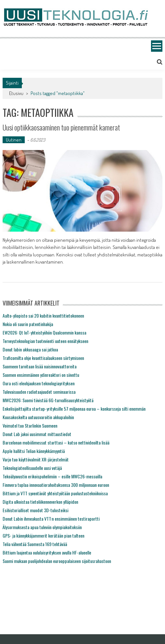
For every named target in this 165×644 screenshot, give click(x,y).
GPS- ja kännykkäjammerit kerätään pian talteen (43, 535)
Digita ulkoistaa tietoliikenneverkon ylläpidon (40, 502)
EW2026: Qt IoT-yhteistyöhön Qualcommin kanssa (44, 332)
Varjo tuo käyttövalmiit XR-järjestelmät (36, 459)
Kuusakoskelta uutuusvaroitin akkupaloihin (38, 417)
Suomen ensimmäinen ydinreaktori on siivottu (41, 375)
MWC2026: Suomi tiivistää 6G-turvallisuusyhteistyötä (48, 400)
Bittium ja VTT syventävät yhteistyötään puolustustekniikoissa (55, 493)
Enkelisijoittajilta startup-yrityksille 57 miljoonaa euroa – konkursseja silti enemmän (74, 409)
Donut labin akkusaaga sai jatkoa (30, 349)
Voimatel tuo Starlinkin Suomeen (30, 425)
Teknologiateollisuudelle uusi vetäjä (32, 468)
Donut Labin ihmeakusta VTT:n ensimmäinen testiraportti (51, 519)
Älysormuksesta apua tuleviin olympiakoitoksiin (42, 527)
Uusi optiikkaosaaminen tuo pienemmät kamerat (61, 127)
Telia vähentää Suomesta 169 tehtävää (35, 544)
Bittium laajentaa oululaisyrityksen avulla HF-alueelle (47, 552)
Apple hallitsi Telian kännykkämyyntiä (34, 451)
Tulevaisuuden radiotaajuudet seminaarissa (39, 392)
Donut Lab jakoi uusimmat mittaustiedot (37, 434)
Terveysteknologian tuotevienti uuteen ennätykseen (45, 341)
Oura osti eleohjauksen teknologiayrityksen (39, 383)
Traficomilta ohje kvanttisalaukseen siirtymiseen (43, 358)
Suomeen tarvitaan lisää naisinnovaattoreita (40, 366)
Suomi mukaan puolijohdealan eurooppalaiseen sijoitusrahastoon (57, 561)
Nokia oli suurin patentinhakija (28, 324)
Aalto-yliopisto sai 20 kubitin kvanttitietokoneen (43, 315)
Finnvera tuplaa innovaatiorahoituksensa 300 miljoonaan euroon (56, 485)
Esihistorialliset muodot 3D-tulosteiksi (35, 510)
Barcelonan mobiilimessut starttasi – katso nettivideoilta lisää (56, 442)
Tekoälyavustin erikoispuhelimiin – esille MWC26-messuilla (52, 476)
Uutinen (14, 140)
